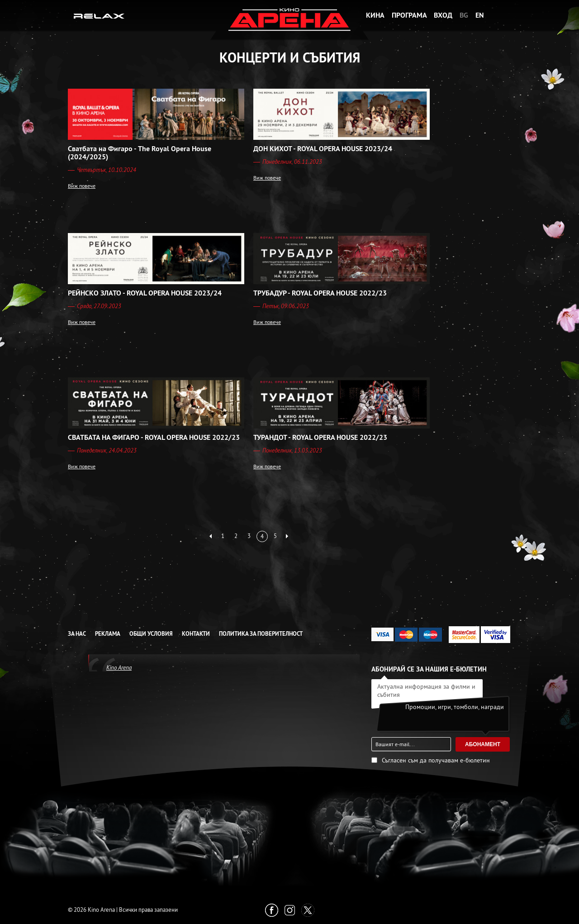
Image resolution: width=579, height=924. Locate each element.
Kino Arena (119, 667)
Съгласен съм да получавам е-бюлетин (436, 760)
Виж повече (82, 186)
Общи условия (151, 634)
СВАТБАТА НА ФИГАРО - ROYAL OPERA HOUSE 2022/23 (154, 438)
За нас (77, 634)
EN (480, 15)
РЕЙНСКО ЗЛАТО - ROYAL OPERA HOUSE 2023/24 (145, 293)
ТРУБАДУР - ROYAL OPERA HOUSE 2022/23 (320, 293)
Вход (443, 15)
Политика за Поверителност (261, 634)
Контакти (196, 634)
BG (464, 15)
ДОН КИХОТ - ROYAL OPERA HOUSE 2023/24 (323, 149)
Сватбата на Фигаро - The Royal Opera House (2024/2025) (140, 153)
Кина (375, 15)
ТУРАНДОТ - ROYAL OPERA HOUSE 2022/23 (320, 438)
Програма (409, 15)
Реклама (108, 634)
